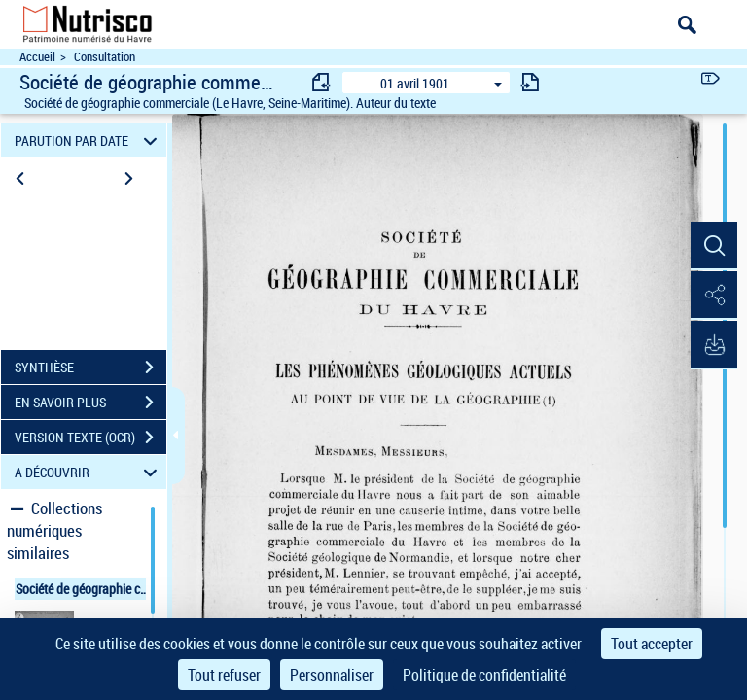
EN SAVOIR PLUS (90, 402)
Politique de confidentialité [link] (484, 675)
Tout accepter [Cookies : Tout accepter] (652, 644)
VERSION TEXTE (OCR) (90, 437)
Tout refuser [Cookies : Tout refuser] (224, 675)
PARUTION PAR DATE (89, 140)
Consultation (105, 57)
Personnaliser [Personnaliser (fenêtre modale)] (332, 675)
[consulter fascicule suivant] (530, 82)
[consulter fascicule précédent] (322, 82)
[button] (713, 246)
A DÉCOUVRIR (89, 472)
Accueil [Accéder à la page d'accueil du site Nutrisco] (37, 57)
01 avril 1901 (415, 83)
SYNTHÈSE (90, 367)
